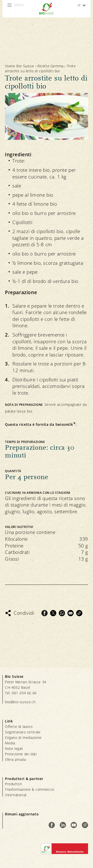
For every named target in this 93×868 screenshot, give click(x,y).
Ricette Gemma (50, 66)
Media (10, 743)
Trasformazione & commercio (30, 789)
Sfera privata (15, 759)
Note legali (14, 748)
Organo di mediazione (23, 738)
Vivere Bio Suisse (19, 66)
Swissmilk (64, 424)
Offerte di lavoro (19, 727)
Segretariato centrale (23, 732)
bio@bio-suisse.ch (20, 702)
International (16, 795)
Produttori (14, 784)
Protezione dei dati (21, 754)
